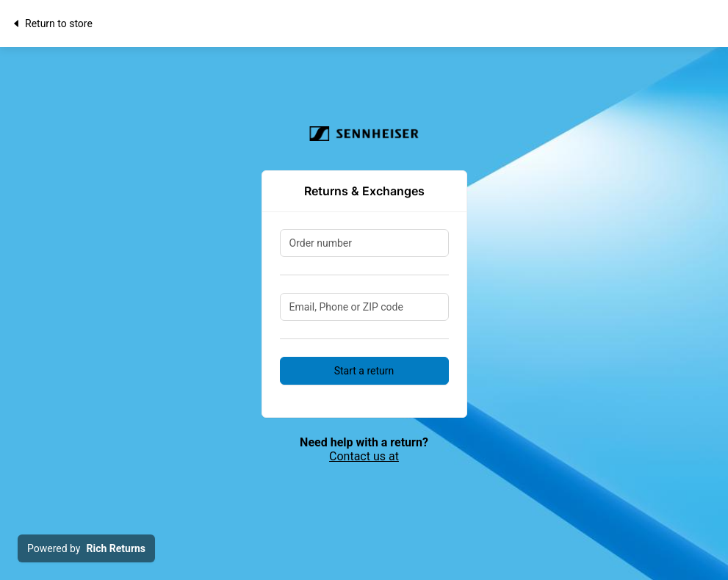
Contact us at (364, 456)
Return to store (52, 23)
